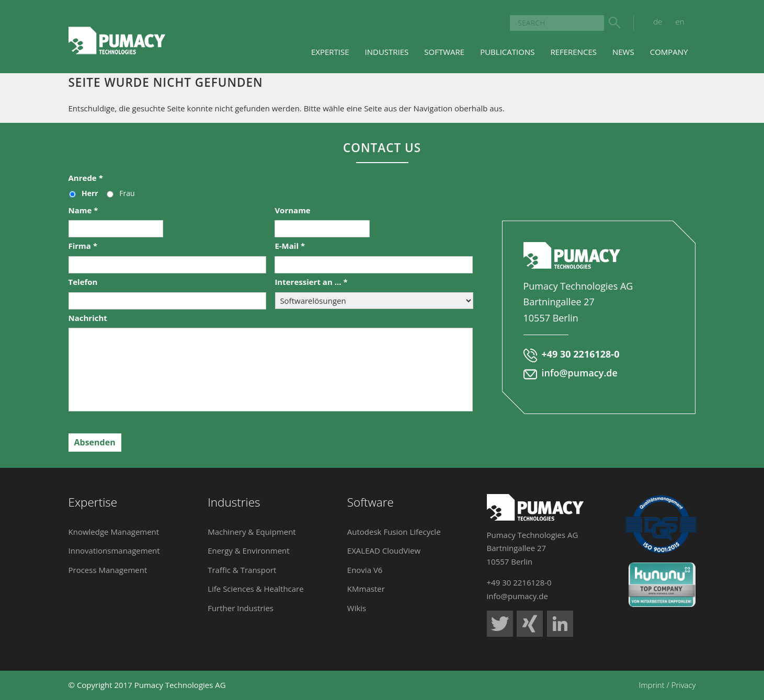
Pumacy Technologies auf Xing (530, 624)
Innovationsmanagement (114, 550)
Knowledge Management (114, 532)
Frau (127, 193)
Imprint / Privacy (668, 685)
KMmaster (366, 589)
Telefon (83, 282)
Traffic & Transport (242, 570)
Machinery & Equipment (252, 532)
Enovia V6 (365, 570)
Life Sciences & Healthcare (256, 589)
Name (83, 210)
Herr (90, 193)
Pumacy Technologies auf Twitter (500, 624)
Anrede (86, 178)
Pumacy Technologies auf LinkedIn (560, 624)
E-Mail (290, 246)
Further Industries (241, 608)
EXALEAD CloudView (384, 550)
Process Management (108, 570)
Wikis (357, 608)
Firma (83, 246)
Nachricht (88, 318)
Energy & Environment (249, 550)
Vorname (292, 210)
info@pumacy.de (580, 373)
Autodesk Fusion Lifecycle (394, 532)
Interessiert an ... (311, 282)
